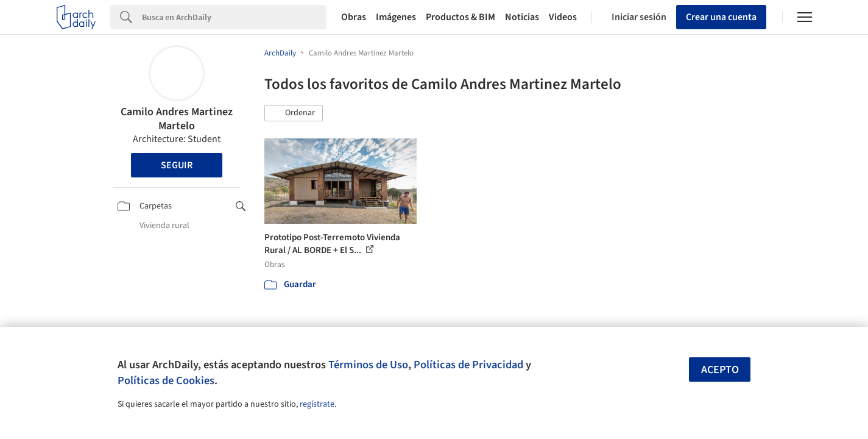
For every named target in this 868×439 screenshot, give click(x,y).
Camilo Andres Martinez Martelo (177, 119)
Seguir (177, 165)
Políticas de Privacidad (468, 365)
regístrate (317, 404)
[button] (294, 113)
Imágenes (396, 17)
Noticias (522, 17)
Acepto (720, 370)
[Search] (234, 17)
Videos (563, 17)
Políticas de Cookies (166, 380)
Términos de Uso (368, 365)
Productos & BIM (460, 17)
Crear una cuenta (721, 17)
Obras (354, 17)
